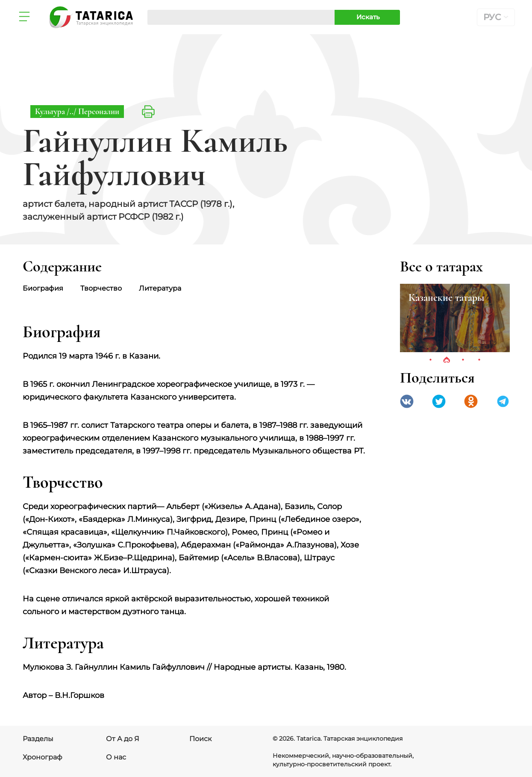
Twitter (439, 401)
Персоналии (99, 111)
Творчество (101, 288)
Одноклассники (471, 401)
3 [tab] (463, 360)
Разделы (38, 739)
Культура (51, 111)
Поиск (200, 739)
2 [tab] (447, 360)
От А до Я (123, 739)
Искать (368, 17)
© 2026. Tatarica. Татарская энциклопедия (338, 739)
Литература (160, 288)
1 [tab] (430, 360)
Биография (43, 288)
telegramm (503, 401)
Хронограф (43, 757)
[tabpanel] (455, 318)
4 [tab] (479, 360)
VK (407, 401)
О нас (116, 757)
